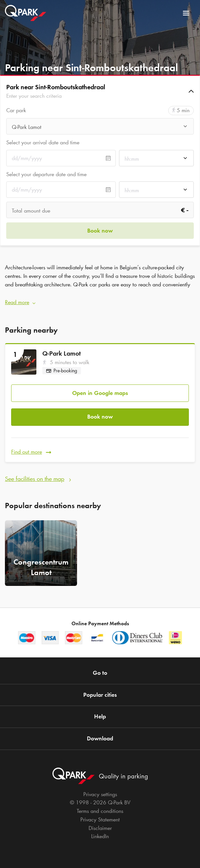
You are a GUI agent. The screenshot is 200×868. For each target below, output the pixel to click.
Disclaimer (100, 828)
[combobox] (100, 128)
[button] (100, 91)
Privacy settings (100, 794)
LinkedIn (100, 836)
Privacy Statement (100, 819)
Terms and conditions (100, 811)
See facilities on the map (35, 479)
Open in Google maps (100, 393)
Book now (100, 417)
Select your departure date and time (46, 174)
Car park (16, 110)
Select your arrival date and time (43, 142)
